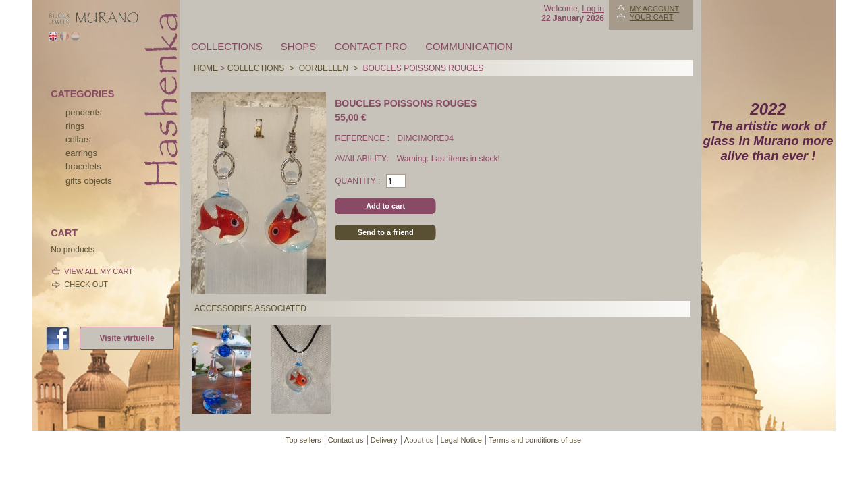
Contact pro (371, 46)
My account (654, 9)
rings (75, 126)
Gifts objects (89, 181)
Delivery (384, 440)
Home (206, 68)
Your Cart (652, 17)
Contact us (346, 440)
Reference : (363, 138)
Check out (86, 284)
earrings (81, 153)
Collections (227, 46)
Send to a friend (386, 232)
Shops (299, 46)
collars (78, 139)
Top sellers (303, 440)
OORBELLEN (324, 68)
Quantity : (357, 181)
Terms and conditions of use (535, 440)
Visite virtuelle (127, 338)
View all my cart (99, 271)
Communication (469, 46)
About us (419, 440)
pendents (84, 112)
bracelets (83, 166)
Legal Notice (461, 440)
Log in (593, 9)
